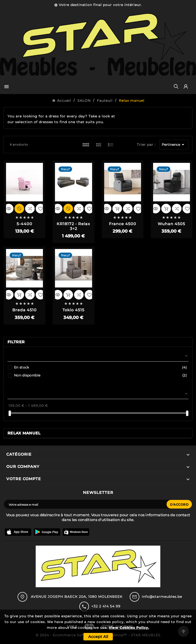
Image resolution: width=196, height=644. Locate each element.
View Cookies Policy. (129, 628)
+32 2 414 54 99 (106, 606)
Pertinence (174, 145)
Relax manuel (24, 433)
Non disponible (100, 375)
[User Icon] (186, 86)
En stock (100, 367)
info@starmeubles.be (162, 597)
